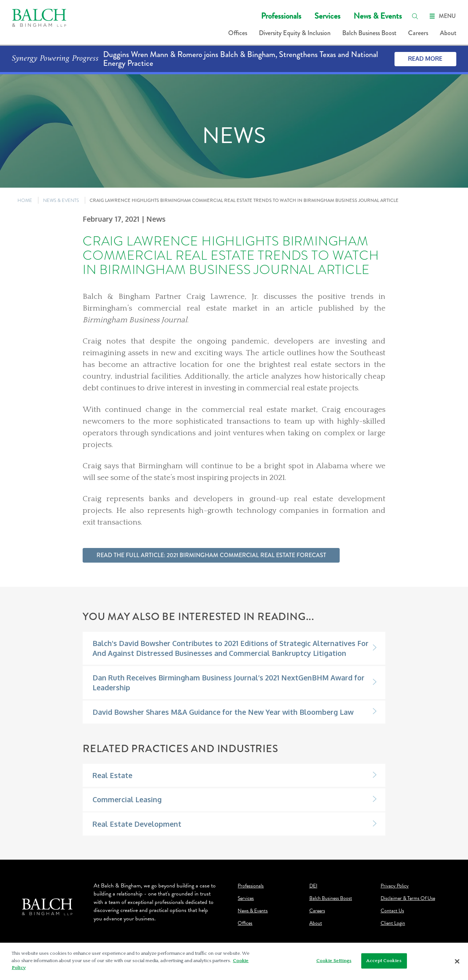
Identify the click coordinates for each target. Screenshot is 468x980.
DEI (313, 886)
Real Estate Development (137, 824)
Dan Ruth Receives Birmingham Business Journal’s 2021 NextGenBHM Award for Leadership (229, 683)
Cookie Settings (334, 961)
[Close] (457, 961)
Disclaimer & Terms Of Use (408, 898)
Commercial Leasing (127, 799)
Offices (238, 33)
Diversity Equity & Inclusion (295, 33)
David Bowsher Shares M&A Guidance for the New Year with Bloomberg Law (223, 712)
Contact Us (392, 911)
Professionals (281, 16)
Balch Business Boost (369, 33)
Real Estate (112, 775)
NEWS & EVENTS (61, 200)
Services (327, 16)
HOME (25, 200)
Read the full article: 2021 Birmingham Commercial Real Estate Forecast (211, 555)
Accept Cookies (384, 961)
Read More (425, 59)
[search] (415, 16)
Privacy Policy (395, 886)
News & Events (378, 16)
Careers (418, 33)
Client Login (393, 923)
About (448, 33)
